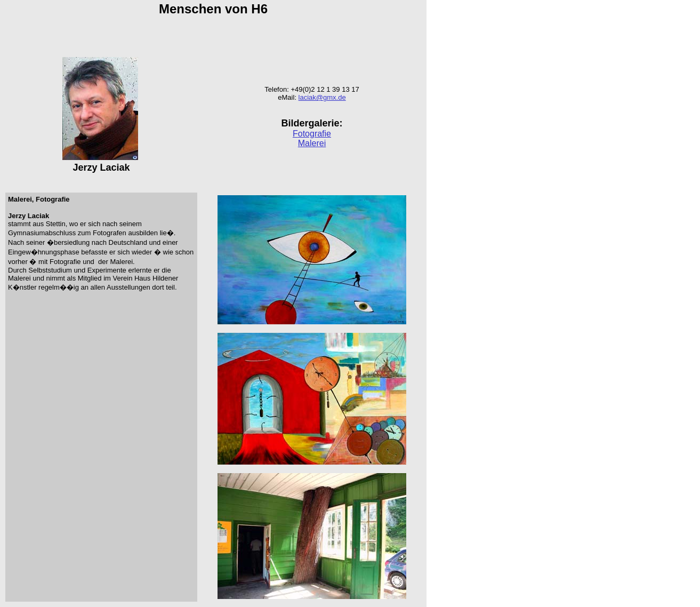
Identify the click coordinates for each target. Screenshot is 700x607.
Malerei (312, 143)
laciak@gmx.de (322, 97)
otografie (315, 134)
